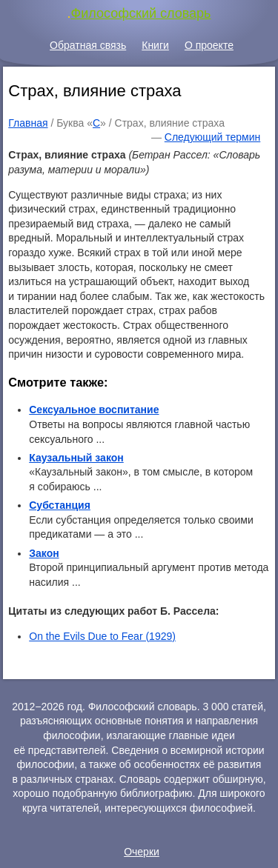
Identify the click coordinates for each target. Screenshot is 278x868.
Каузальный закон (76, 458)
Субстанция (60, 505)
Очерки (142, 852)
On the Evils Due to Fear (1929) (102, 636)
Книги (155, 45)
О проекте (209, 45)
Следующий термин (212, 137)
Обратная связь (88, 45)
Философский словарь (141, 13)
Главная (28, 123)
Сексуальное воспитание (94, 410)
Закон (44, 553)
